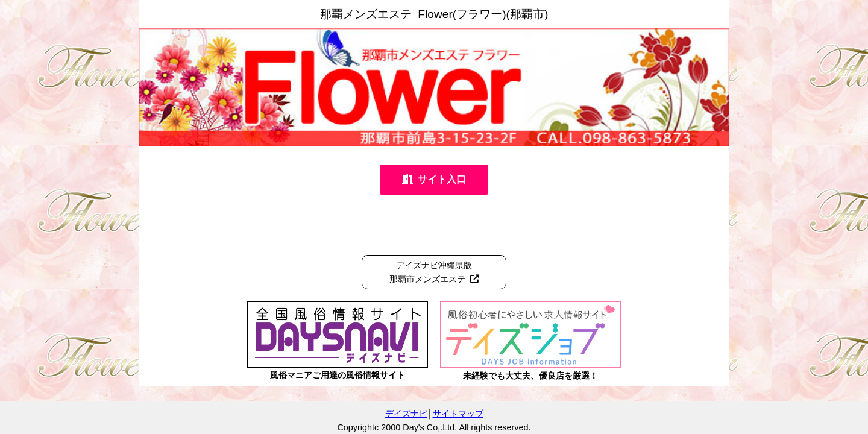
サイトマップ (458, 414)
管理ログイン (839, 426)
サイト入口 (434, 179)
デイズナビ (406, 414)
